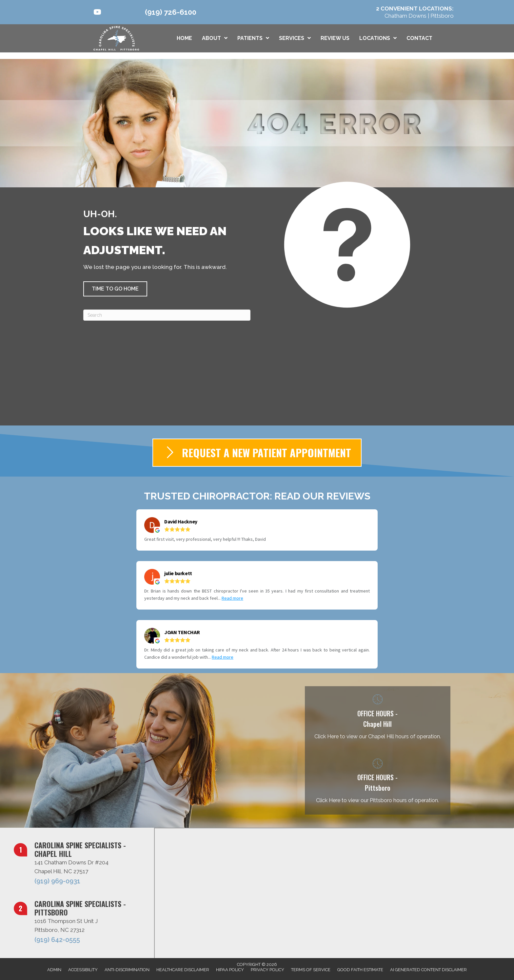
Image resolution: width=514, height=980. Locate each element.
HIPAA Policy (230, 970)
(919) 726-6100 (171, 12)
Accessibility (83, 970)
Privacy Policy (267, 970)
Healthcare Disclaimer (183, 970)
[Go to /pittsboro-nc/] (378, 782)
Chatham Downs (406, 16)
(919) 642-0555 (57, 940)
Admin (54, 970)
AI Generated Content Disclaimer (428, 970)
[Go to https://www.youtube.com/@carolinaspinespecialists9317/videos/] (97, 13)
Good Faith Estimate (360, 970)
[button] (115, 289)
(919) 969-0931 (57, 881)
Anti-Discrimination (127, 970)
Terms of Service (311, 970)
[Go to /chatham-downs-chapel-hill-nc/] (378, 718)
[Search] (167, 315)
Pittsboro (442, 16)
